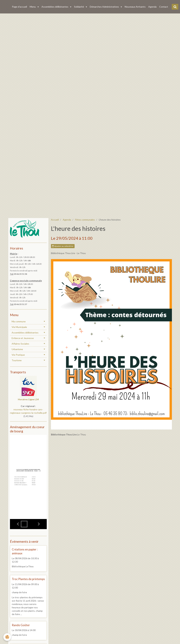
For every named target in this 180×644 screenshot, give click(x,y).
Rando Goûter (21, 625)
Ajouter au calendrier (63, 246)
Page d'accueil (19, 7)
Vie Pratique (18, 355)
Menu (33, 7)
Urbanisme (17, 349)
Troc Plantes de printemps (28, 579)
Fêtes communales (85, 220)
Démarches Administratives (105, 7)
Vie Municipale (19, 327)
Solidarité (79, 7)
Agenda (152, 7)
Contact (164, 7)
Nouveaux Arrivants (135, 7)
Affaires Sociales (20, 344)
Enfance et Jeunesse (23, 338)
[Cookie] (7, 637)
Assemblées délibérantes (55, 7)
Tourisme (17, 360)
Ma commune (19, 321)
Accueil (55, 220)
